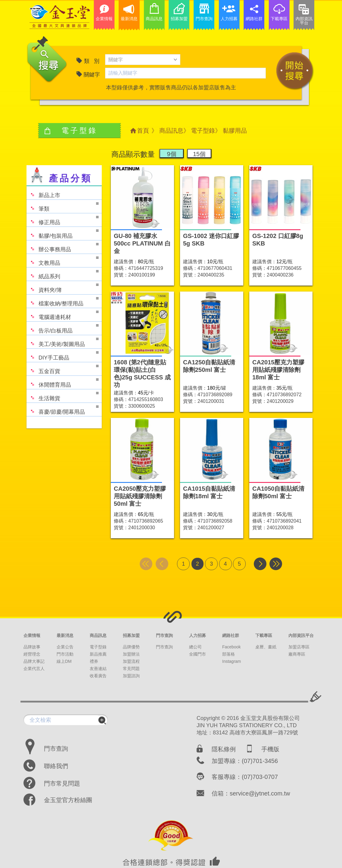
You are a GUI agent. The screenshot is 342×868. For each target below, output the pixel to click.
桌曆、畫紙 (266, 647)
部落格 (229, 654)
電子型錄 (203, 131)
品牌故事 (32, 647)
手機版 (270, 749)
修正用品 (63, 219)
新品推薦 (98, 654)
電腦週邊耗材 (63, 314)
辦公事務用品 (63, 247)
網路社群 (231, 635)
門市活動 (65, 654)
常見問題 (131, 669)
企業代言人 (34, 669)
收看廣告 (98, 676)
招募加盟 (131, 635)
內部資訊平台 (301, 635)
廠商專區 (297, 654)
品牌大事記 (34, 661)
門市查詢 (164, 635)
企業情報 (32, 635)
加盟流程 (131, 661)
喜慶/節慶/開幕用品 (63, 409)
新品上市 (43, 192)
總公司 (195, 647)
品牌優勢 (131, 647)
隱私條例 (224, 749)
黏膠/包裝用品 (63, 233)
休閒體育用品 (63, 382)
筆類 (63, 206)
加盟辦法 (131, 654)
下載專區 (264, 635)
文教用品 (63, 260)
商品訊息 (171, 131)
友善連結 (98, 669)
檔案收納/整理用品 (63, 301)
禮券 (94, 661)
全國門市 (197, 654)
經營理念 (32, 654)
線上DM (64, 661)
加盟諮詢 (131, 676)
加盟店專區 (299, 647)
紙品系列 (63, 274)
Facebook (231, 647)
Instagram (232, 661)
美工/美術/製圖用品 (63, 341)
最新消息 (65, 635)
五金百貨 (63, 368)
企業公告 (65, 647)
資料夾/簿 (63, 287)
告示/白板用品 (63, 328)
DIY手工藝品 (63, 355)
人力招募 (197, 635)
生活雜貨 (63, 395)
